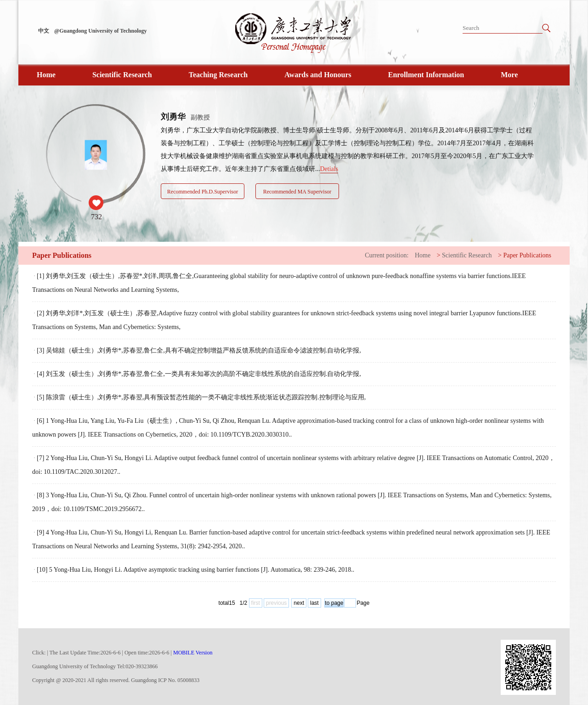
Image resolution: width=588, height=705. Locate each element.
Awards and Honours (318, 75)
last (314, 603)
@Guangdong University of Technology (101, 31)
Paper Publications (527, 255)
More (509, 75)
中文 (44, 31)
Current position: (387, 255)
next (299, 603)
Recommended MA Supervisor (297, 192)
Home (46, 75)
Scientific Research (122, 75)
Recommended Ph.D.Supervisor (203, 192)
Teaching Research (218, 75)
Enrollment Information (426, 75)
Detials (329, 169)
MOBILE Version (193, 653)
